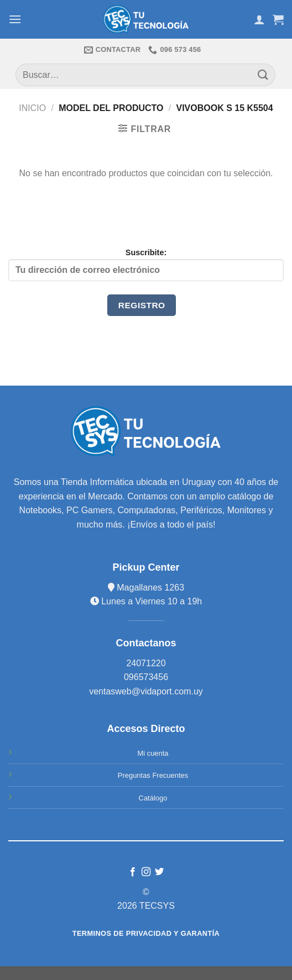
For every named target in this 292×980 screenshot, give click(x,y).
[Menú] (15, 19)
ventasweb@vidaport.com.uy (146, 691)
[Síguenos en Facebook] (132, 872)
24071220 (146, 663)
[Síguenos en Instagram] (146, 872)
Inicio (32, 108)
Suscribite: (146, 265)
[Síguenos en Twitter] (159, 872)
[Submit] (263, 75)
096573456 (146, 677)
